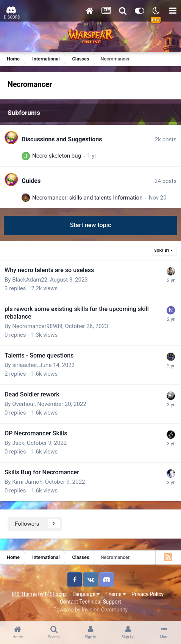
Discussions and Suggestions (62, 139)
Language (86, 594)
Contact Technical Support (90, 602)
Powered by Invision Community (90, 610)
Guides (31, 181)
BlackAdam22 (30, 280)
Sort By (164, 250)
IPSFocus (56, 594)
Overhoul (23, 404)
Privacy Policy (147, 594)
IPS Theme (24, 594)
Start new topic (91, 225)
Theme (115, 594)
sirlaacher (24, 365)
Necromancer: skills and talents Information (87, 198)
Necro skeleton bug (57, 156)
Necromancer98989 (37, 326)
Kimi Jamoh (27, 482)
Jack (18, 443)
